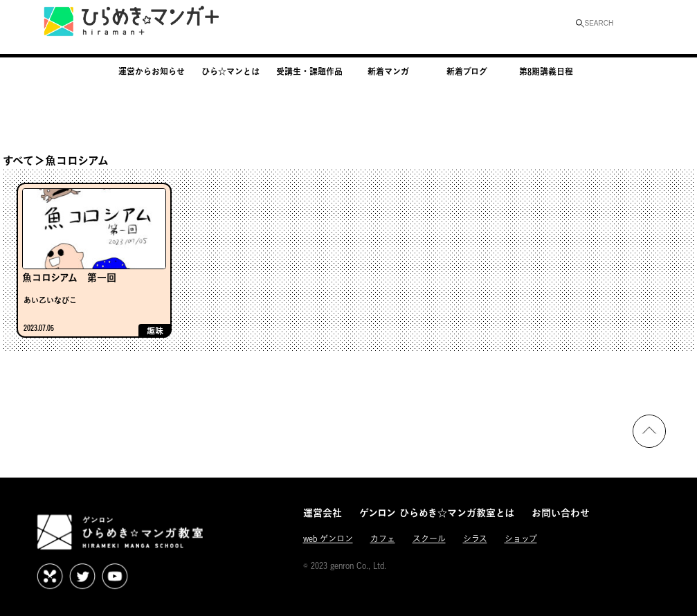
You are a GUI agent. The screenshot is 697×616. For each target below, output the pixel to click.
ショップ (521, 539)
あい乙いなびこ (50, 300)
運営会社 (323, 513)
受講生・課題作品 (309, 71)
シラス (475, 539)
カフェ (383, 539)
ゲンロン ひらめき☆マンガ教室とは (437, 513)
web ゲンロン (328, 539)
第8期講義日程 (546, 71)
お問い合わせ (561, 513)
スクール (429, 539)
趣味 (155, 331)
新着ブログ (467, 71)
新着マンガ (388, 71)
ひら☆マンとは (230, 71)
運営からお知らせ (152, 71)
